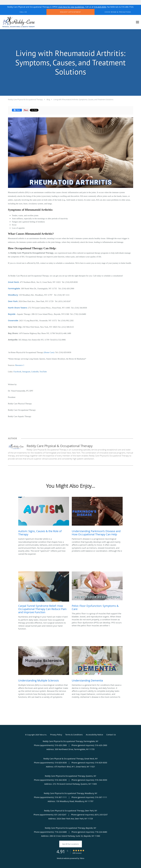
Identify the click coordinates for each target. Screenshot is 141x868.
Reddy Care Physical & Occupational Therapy (25, 99)
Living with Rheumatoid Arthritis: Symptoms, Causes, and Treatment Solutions (83, 99)
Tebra (82, 858)
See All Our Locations (70, 844)
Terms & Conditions (74, 735)
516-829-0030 (100, 7)
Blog (48, 99)
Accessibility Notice (94, 735)
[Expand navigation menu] (137, 22)
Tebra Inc (43, 735)
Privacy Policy (56, 735)
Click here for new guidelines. (71, 7)
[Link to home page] (18, 22)
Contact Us (111, 735)
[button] (70, 12)
